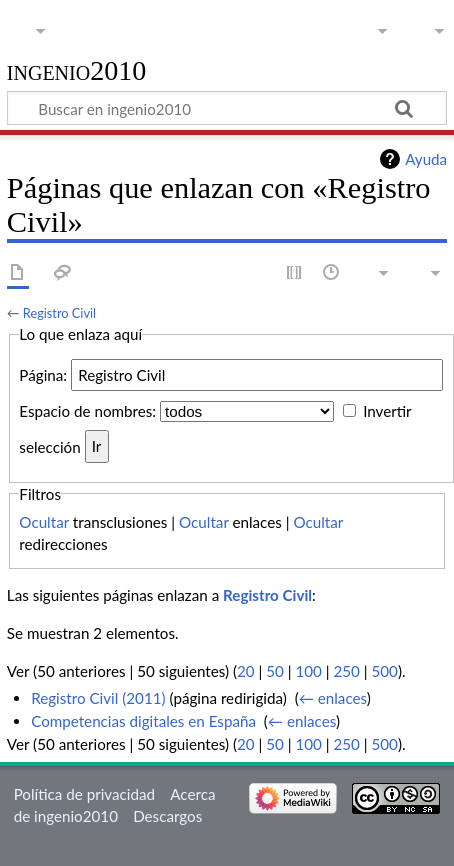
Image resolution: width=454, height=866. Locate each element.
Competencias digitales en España (143, 721)
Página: (43, 375)
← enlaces (333, 698)
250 (346, 671)
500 (384, 671)
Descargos (167, 816)
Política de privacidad (84, 794)
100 (308, 671)
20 (246, 671)
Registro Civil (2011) (98, 698)
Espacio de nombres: (87, 411)
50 (275, 671)
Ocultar (44, 522)
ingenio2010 (77, 71)
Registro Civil (59, 313)
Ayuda (426, 159)
